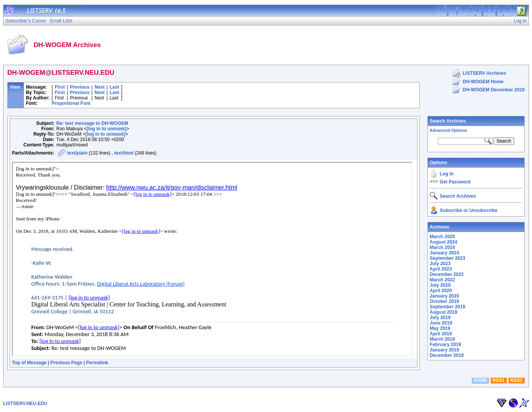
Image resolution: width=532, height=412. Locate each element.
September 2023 (448, 258)
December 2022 (447, 274)
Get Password (455, 182)
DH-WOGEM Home (483, 82)
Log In (447, 174)
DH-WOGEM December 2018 (494, 90)
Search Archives (448, 121)
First (60, 87)
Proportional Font (71, 103)
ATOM (480, 380)
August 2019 (443, 312)
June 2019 (441, 323)
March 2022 (442, 280)
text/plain (77, 153)
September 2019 (448, 307)
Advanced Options (448, 130)
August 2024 (443, 242)
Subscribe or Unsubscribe (469, 210)
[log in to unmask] (106, 129)
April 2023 (441, 269)
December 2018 (447, 355)
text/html (124, 153)
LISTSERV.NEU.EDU (25, 404)
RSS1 (499, 380)
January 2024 (444, 253)
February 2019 (445, 345)
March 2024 (442, 247)
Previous (80, 87)
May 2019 (440, 328)
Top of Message (29, 363)
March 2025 (442, 237)
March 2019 (442, 339)
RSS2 (516, 380)
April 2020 (441, 291)
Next (100, 87)
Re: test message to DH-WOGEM (92, 123)
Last (114, 87)
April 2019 (441, 334)
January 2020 (444, 296)
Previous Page (67, 363)
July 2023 (440, 264)
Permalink (97, 363)
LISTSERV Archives (484, 73)
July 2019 (440, 318)
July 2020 (440, 285)
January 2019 (444, 350)
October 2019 (444, 301)
